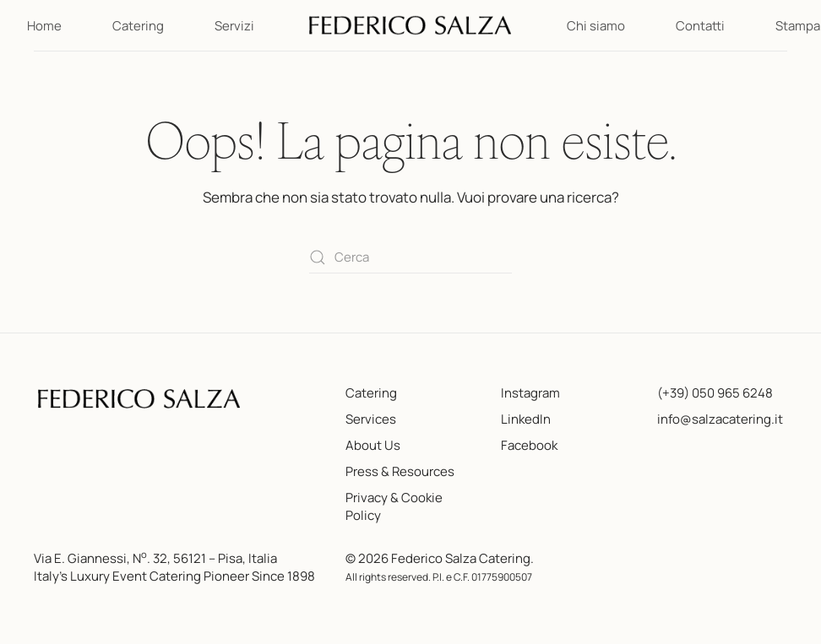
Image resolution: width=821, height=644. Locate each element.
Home (44, 26)
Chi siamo (596, 26)
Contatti (700, 26)
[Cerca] (410, 258)
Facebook (529, 445)
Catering (138, 26)
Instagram (530, 393)
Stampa (798, 26)
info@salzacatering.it (720, 419)
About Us (373, 445)
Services (371, 419)
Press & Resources (400, 471)
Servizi (234, 26)
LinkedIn (526, 419)
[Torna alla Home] (410, 25)
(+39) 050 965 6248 (715, 393)
